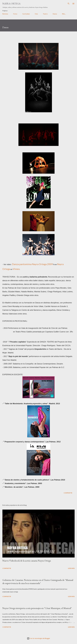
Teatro (45, 14)
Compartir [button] (68, 493)
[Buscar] (69, 4)
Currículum (26, 14)
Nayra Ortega (11, 4)
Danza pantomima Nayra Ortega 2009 (32, 264)
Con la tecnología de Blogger (38, 638)
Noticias (5, 14)
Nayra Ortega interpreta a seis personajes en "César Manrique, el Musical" (37, 608)
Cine (36, 14)
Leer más (71, 568)
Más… (64, 14)
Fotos (15, 14)
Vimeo (16, 269)
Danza (55, 14)
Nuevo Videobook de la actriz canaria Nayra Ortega (27, 561)
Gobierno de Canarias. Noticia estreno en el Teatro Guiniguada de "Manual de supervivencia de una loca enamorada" (38, 582)
